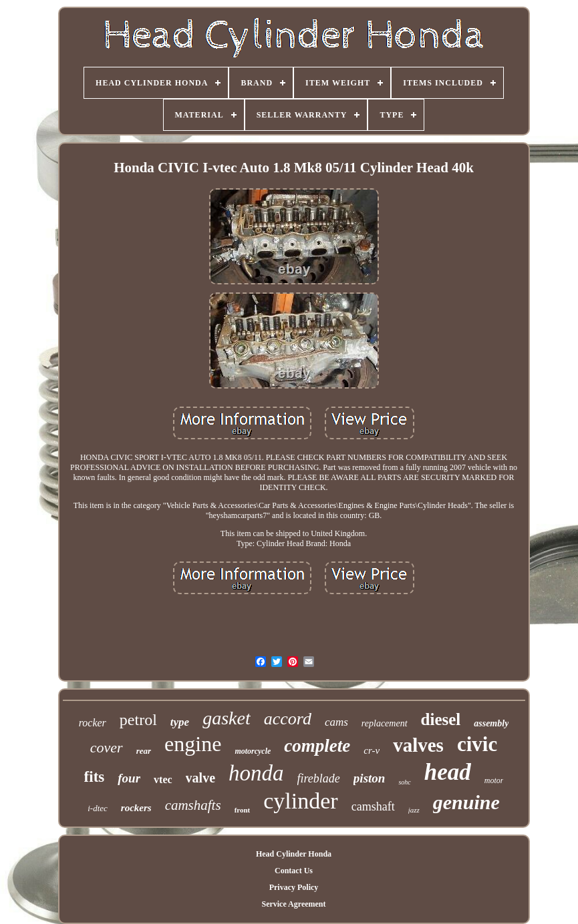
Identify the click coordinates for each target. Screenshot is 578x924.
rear (144, 751)
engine (193, 744)
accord (288, 719)
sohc (404, 782)
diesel (441, 719)
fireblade (319, 778)
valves (418, 745)
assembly (491, 723)
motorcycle (253, 751)
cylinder (300, 801)
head (448, 772)
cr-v (372, 750)
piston (370, 778)
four (129, 778)
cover (107, 747)
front (243, 810)
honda (256, 773)
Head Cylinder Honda (294, 854)
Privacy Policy (294, 887)
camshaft (373, 806)
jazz (414, 810)
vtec (163, 779)
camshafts (193, 805)
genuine (466, 802)
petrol (138, 720)
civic (477, 744)
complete (317, 746)
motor (494, 780)
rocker (93, 723)
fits (95, 777)
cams (336, 722)
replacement (385, 723)
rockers (136, 808)
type (180, 722)
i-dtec (98, 808)
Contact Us (294, 871)
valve (200, 778)
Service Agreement (293, 904)
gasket (227, 718)
